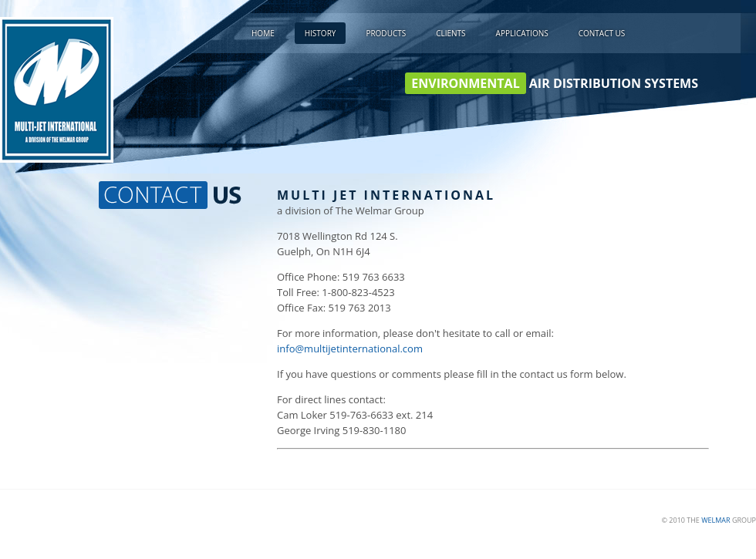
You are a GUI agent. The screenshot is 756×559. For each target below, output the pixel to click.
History (321, 33)
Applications (522, 33)
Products (386, 33)
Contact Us (602, 33)
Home (263, 33)
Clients (451, 33)
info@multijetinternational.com (350, 349)
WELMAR (715, 520)
